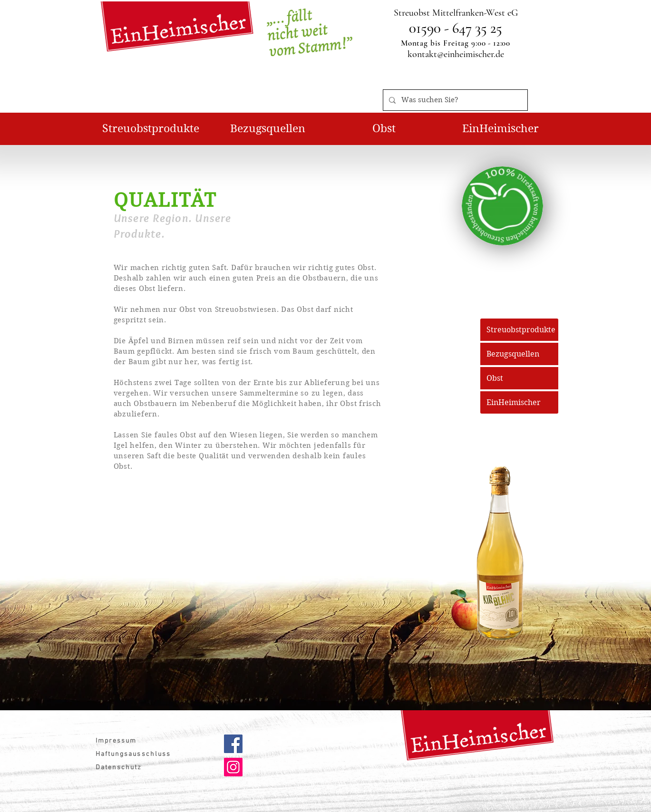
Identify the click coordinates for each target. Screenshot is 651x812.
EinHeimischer (514, 402)
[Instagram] (233, 767)
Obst (495, 378)
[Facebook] (233, 744)
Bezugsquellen (513, 354)
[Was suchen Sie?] (454, 100)
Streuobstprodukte (521, 330)
